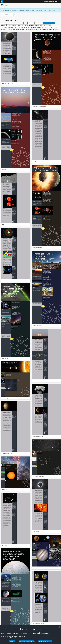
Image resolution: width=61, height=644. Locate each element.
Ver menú (5, 5)
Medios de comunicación (36, 25)
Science (46, 2)
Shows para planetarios (36, 27)
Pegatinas (31, 30)
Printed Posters (55, 27)
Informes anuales (13, 23)
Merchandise (47, 25)
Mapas (26, 25)
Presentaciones (5, 30)
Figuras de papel (24, 27)
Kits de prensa (15, 30)
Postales (46, 27)
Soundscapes (24, 30)
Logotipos (20, 25)
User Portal (51, 2)
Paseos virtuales (53, 30)
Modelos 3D (4, 23)
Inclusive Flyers (12, 25)
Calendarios (38, 23)
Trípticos (4, 25)
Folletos (31, 23)
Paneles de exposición (49, 23)
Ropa (26, 23)
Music (16, 27)
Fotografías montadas (7, 27)
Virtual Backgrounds (41, 30)
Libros (21, 23)
